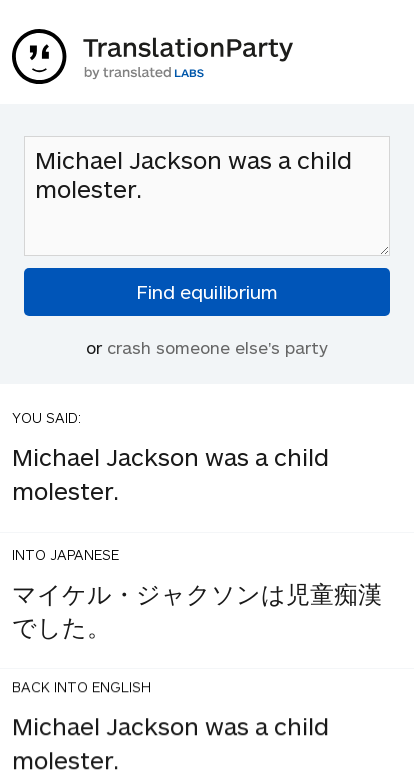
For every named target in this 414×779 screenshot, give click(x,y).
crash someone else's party (217, 347)
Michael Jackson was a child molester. (207, 196)
